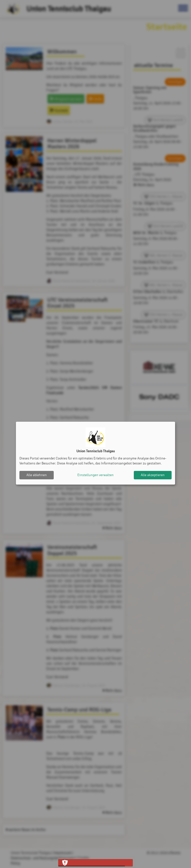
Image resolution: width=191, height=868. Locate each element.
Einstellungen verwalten (95, 475)
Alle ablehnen (37, 475)
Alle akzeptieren (153, 475)
